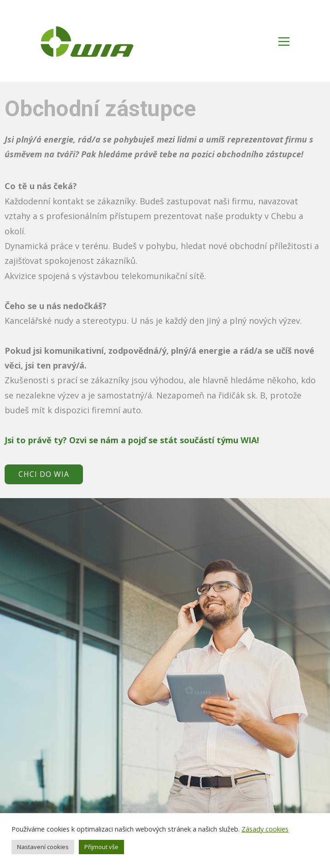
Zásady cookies (265, 829)
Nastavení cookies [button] (43, 847)
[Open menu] (284, 42)
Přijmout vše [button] (101, 847)
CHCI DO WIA (44, 474)
